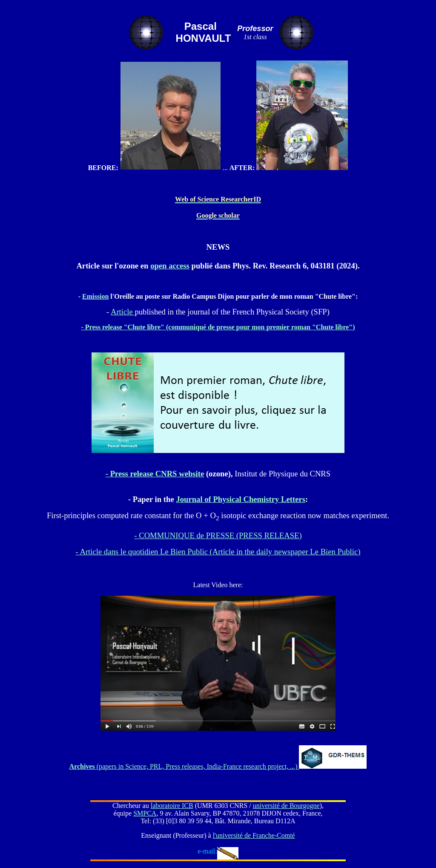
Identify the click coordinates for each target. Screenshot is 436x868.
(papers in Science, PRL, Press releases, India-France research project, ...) (184, 766)
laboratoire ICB (172, 806)
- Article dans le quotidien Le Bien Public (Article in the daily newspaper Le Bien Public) (218, 552)
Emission (95, 296)
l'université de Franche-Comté (254, 835)
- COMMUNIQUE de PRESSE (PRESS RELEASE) (218, 535)
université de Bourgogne (286, 806)
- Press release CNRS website (155, 474)
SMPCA (145, 813)
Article (123, 312)
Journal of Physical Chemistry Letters (241, 499)
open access (170, 266)
